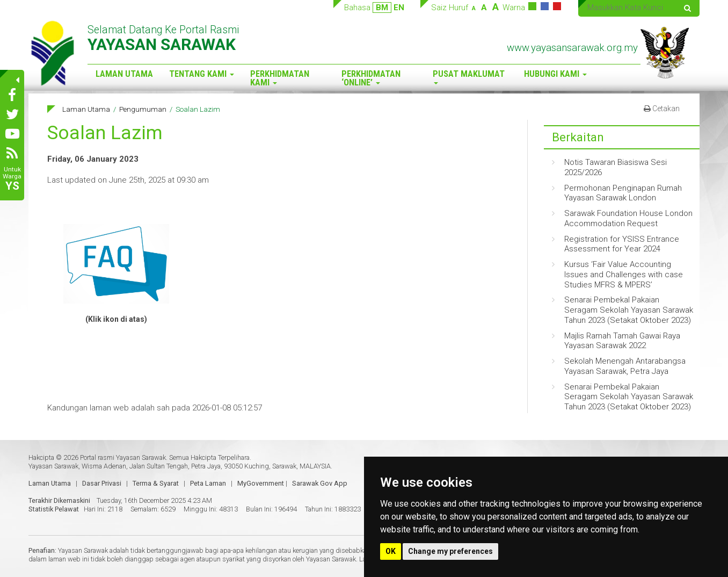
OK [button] (391, 551)
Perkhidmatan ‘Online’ (371, 78)
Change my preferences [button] (450, 551)
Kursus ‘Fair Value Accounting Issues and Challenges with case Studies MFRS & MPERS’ (624, 275)
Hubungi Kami (555, 74)
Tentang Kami (202, 74)
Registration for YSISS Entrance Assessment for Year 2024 (622, 244)
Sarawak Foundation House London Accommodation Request (628, 218)
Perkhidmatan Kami (280, 78)
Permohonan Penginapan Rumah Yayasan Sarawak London (623, 193)
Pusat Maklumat (469, 77)
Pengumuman (143, 109)
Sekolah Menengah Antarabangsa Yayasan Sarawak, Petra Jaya (625, 366)
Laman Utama (124, 74)
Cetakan (662, 109)
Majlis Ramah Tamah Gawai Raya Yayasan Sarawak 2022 (622, 341)
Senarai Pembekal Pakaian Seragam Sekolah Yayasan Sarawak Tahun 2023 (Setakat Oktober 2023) (629, 310)
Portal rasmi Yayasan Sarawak (123, 457)
